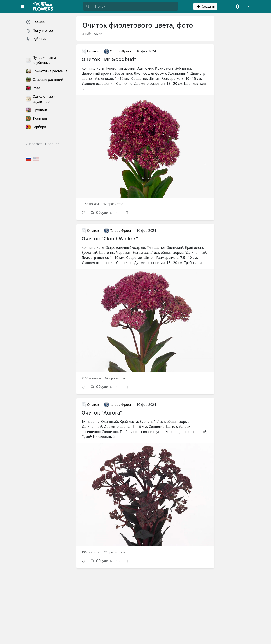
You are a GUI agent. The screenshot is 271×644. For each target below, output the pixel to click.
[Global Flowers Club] (44, 6)
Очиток (90, 51)
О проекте (34, 144)
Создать (205, 7)
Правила (52, 144)
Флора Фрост (118, 51)
